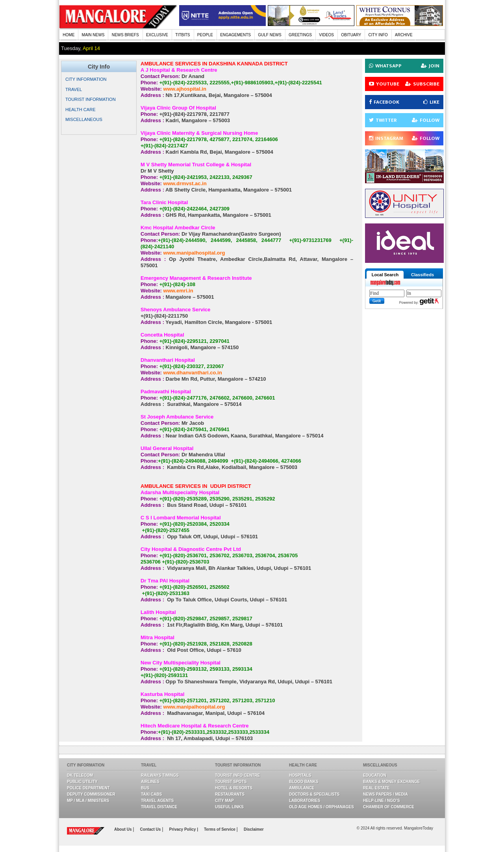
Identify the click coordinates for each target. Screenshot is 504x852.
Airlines (150, 782)
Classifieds (422, 275)
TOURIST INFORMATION (91, 99)
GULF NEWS (270, 35)
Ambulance (302, 788)
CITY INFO (378, 35)
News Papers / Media (385, 794)
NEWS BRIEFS (125, 35)
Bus (145, 788)
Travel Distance (159, 807)
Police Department (88, 788)
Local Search (385, 275)
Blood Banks (304, 782)
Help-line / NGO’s (381, 801)
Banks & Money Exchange (391, 782)
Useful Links (229, 807)
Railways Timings (160, 775)
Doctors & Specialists (314, 794)
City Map (224, 801)
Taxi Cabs (151, 794)
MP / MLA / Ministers (88, 801)
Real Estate (376, 788)
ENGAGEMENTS (235, 35)
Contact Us (151, 829)
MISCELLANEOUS (84, 119)
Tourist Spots (231, 782)
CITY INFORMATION (86, 79)
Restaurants (230, 794)
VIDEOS (326, 35)
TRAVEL (74, 89)
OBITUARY (351, 35)
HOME (69, 35)
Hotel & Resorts (234, 788)
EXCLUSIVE (157, 35)
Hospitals (300, 775)
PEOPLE (205, 35)
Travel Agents (157, 801)
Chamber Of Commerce (389, 807)
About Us (123, 829)
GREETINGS (300, 35)
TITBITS (183, 35)
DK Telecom (80, 775)
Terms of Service (220, 829)
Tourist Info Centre (237, 775)
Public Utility (82, 782)
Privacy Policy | (184, 829)
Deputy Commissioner (91, 794)
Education (375, 775)
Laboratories (305, 801)
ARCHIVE (404, 35)
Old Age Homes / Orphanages (321, 807)
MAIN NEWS (93, 35)
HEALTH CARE (81, 110)
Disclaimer (254, 829)
